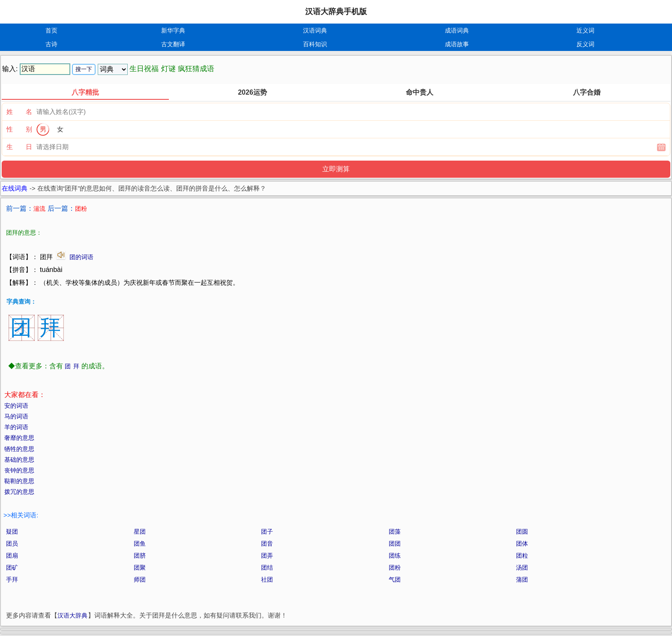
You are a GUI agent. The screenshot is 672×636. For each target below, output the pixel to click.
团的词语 (81, 257)
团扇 (12, 555)
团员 (12, 543)
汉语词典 (315, 30)
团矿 (12, 567)
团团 (395, 543)
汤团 (522, 567)
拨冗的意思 (19, 492)
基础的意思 (19, 460)
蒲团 (522, 579)
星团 (140, 531)
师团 (140, 579)
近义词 (585, 30)
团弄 (267, 555)
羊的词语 (16, 427)
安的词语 (16, 406)
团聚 (140, 567)
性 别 (19, 129)
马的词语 (16, 416)
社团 (267, 579)
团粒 (522, 555)
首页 (51, 30)
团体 (522, 543)
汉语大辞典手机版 (336, 12)
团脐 (140, 555)
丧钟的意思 (19, 470)
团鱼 (140, 543)
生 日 (19, 147)
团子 (267, 531)
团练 (395, 555)
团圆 (522, 531)
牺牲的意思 (19, 449)
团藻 (395, 531)
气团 (395, 579)
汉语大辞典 (72, 615)
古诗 (51, 44)
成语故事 (457, 44)
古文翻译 (173, 44)
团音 (267, 543)
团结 (267, 567)
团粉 (395, 567)
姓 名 (19, 112)
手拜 (12, 579)
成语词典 (457, 30)
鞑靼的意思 (19, 481)
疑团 (12, 531)
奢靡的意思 (19, 438)
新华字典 (173, 30)
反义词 (585, 44)
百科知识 (315, 44)
